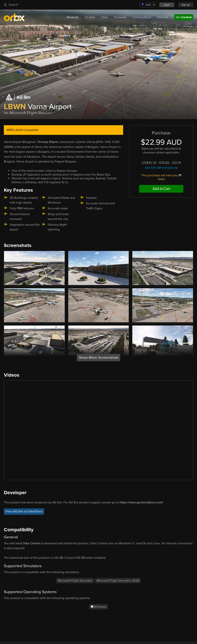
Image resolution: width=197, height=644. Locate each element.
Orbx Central (31, 543)
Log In (167, 5)
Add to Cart (161, 189)
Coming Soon (142, 17)
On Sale (90, 17)
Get (184, 17)
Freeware (120, 17)
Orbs (105, 17)
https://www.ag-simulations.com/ (141, 502)
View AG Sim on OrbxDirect (24, 511)
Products (73, 17)
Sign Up (186, 5)
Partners (163, 17)
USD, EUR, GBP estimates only (161, 168)
